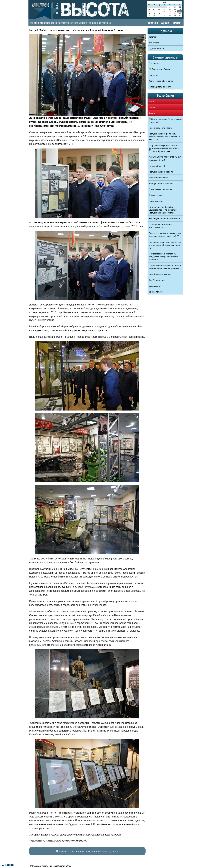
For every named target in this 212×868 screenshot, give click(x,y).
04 (149, 9)
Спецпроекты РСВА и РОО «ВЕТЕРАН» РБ (161, 226)
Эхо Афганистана (157, 280)
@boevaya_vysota (108, 851)
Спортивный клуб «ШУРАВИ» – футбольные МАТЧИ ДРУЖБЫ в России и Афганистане (164, 148)
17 (180, 11)
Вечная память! (156, 292)
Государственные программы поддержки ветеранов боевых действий (163, 257)
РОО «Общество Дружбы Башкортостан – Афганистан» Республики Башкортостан (163, 210)
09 (175, 9)
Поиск (177, 23)
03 (180, 7)
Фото (151, 102)
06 (159, 9)
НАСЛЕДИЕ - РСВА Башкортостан (165, 219)
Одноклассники (156, 49)
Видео (152, 107)
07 (164, 9)
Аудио (152, 113)
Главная (153, 23)
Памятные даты (79, 841)
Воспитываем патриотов (160, 189)
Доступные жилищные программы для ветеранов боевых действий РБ (165, 245)
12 (154, 11)
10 (180, 9)
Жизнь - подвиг (156, 195)
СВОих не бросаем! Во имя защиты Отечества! (166, 121)
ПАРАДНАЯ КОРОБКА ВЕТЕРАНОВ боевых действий (165, 159)
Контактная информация (161, 81)
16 (175, 11)
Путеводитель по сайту (160, 87)
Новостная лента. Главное (161, 128)
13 (159, 11)
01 (170, 7)
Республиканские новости (161, 172)
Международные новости (161, 183)
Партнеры (154, 75)
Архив (165, 23)
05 (154, 9)
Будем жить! (155, 286)
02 (175, 7)
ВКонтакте (154, 43)
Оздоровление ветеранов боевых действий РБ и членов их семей (165, 267)
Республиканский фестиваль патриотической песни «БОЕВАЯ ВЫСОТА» (164, 137)
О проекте (154, 63)
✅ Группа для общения (160, 69)
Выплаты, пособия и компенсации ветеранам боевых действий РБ (165, 235)
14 (164, 11)
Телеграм (153, 37)
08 (170, 9)
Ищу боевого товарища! (161, 274)
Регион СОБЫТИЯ (157, 166)
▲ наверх (8, 865)
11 (149, 11)
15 (170, 11)
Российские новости (158, 178)
